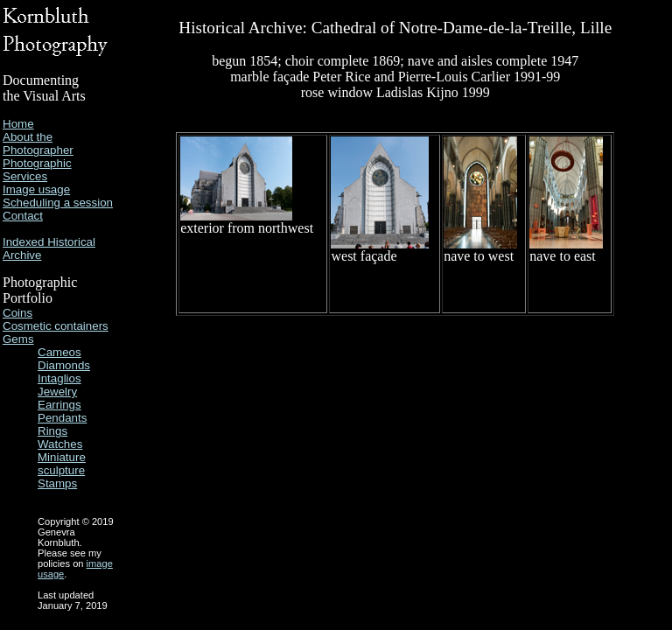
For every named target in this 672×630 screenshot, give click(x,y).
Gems (18, 339)
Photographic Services (37, 170)
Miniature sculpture (62, 464)
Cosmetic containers (56, 326)
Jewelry (57, 392)
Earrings (59, 405)
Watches (60, 444)
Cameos (59, 352)
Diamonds (64, 365)
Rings (52, 431)
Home (18, 124)
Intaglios (59, 378)
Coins (17, 313)
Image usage (36, 189)
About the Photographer (38, 143)
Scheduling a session (58, 203)
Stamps (57, 483)
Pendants (62, 418)
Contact (23, 216)
